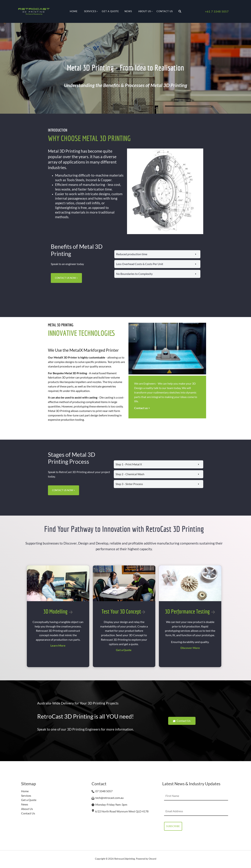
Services (90, 11)
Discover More (190, 648)
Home (74, 11)
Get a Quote (110, 11)
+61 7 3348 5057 (217, 11)
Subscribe (173, 826)
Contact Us (165, 11)
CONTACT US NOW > (62, 275)
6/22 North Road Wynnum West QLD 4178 (122, 811)
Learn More (58, 645)
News (128, 11)
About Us (145, 11)
